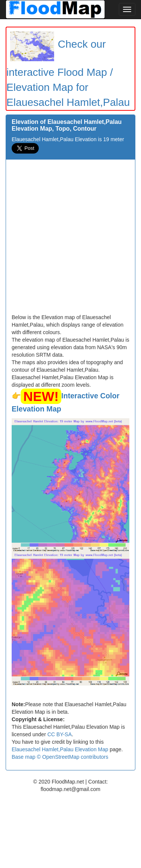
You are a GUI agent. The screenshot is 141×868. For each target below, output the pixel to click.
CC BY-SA (60, 734)
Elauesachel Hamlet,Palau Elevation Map (60, 749)
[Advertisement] (70, 239)
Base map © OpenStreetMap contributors (60, 757)
